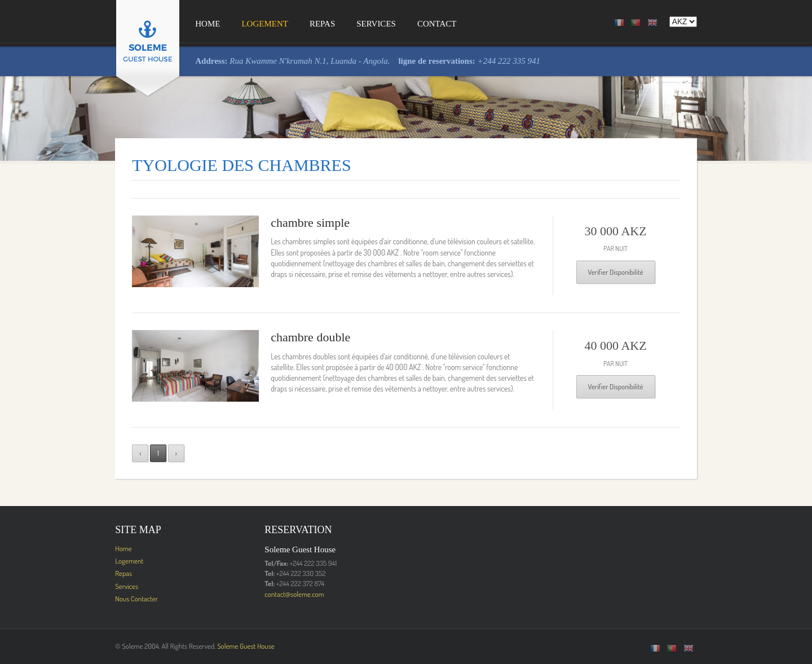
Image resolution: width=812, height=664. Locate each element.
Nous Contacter (106, 599)
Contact (407, 24)
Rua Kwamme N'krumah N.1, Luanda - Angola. (280, 61)
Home (177, 24)
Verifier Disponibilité (639, 272)
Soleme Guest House (215, 646)
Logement (234, 24)
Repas (292, 24)
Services (346, 24)
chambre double (295, 337)
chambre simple (295, 223)
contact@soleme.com (279, 594)
